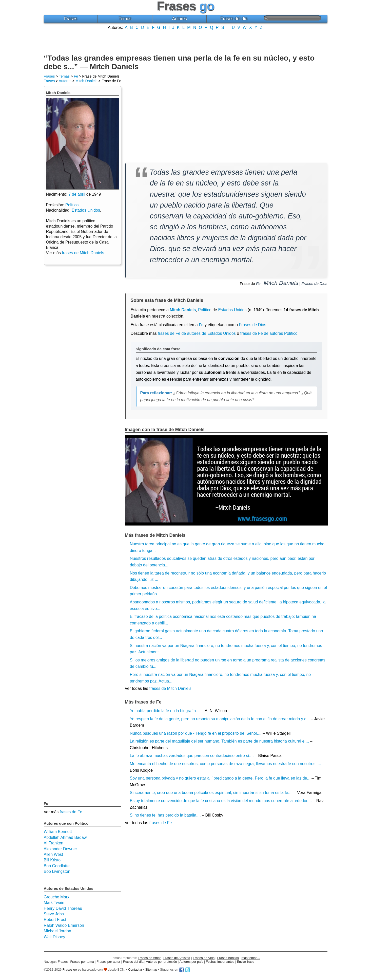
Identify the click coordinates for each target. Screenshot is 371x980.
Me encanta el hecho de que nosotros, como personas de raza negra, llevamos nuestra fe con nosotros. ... (226, 764)
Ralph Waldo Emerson (64, 925)
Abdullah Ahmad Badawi (66, 837)
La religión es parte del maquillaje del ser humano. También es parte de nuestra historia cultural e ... (220, 741)
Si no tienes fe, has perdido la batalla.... (165, 815)
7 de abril (77, 194)
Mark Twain (54, 903)
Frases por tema (82, 962)
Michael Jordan (58, 931)
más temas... (251, 958)
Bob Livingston (57, 871)
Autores (179, 19)
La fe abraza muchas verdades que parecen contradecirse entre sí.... (192, 756)
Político (205, 310)
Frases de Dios (314, 283)
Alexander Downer (61, 849)
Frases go (70, 969)
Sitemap (151, 969)
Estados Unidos (232, 310)
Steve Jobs (54, 914)
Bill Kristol (53, 860)
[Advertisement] (186, 41)
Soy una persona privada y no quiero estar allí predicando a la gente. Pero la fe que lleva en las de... (220, 778)
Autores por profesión (161, 962)
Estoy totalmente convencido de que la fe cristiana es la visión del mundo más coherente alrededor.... (221, 801)
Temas (125, 19)
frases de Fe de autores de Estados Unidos (197, 333)
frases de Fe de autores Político (269, 333)
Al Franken (54, 843)
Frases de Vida (204, 958)
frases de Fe (160, 823)
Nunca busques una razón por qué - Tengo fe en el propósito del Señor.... (196, 733)
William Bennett (58, 832)
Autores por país (191, 962)
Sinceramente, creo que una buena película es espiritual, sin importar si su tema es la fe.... (211, 793)
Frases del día (234, 19)
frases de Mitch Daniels (170, 688)
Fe (76, 76)
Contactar (135, 969)
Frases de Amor (149, 958)
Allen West (53, 854)
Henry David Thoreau (63, 908)
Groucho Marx (57, 897)
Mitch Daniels (86, 81)
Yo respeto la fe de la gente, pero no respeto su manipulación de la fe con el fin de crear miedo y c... (220, 719)
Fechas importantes (220, 962)
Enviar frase (246, 962)
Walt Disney (55, 937)
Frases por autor (108, 962)
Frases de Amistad (177, 958)
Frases (71, 19)
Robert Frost (55, 920)
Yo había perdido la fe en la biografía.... (165, 711)
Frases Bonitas (228, 958)
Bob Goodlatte (57, 866)
